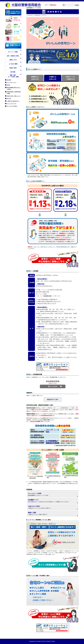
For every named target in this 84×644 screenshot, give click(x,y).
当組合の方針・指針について (14, 96)
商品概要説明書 (47, 296)
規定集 (8, 85)
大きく (55, 5)
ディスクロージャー (12, 82)
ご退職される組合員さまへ (13, 101)
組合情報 (9, 80)
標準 (51, 5)
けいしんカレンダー (12, 104)
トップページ (30, 15)
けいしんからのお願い (12, 106)
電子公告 (9, 99)
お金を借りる (37, 15)
